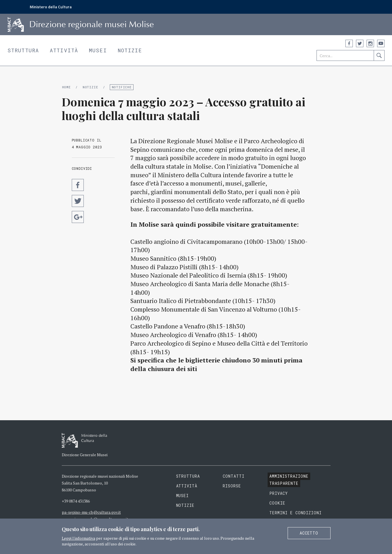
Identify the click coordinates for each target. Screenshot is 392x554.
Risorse (232, 486)
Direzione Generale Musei (85, 455)
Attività (64, 50)
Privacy (279, 493)
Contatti (234, 476)
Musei (98, 50)
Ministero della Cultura (51, 7)
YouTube (381, 43)
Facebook (349, 43)
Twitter (360, 43)
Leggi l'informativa (78, 538)
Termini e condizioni (296, 513)
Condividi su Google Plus (78, 217)
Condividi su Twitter (78, 201)
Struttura (23, 50)
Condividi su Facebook (78, 185)
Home (66, 87)
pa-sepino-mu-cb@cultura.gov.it (91, 512)
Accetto (309, 533)
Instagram (370, 43)
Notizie (130, 50)
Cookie (277, 503)
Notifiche (122, 87)
